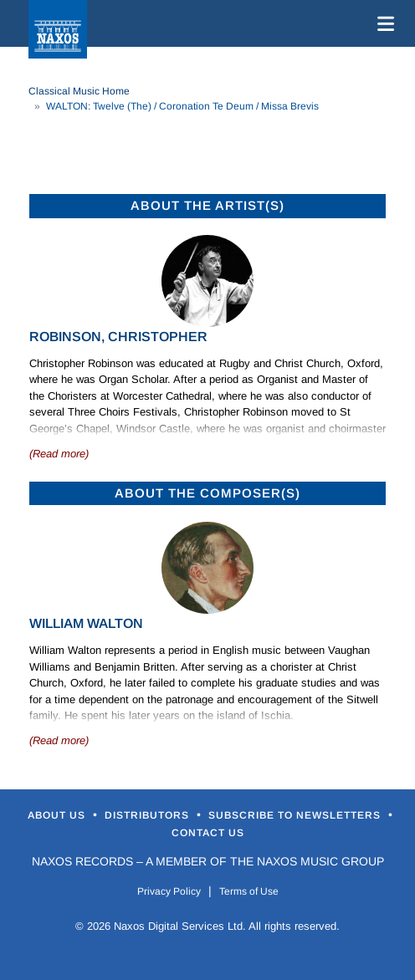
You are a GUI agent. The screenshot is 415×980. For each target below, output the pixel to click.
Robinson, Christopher (118, 337)
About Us (58, 815)
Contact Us (208, 833)
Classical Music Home (79, 91)
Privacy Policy (169, 891)
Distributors (149, 815)
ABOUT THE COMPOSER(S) (207, 493)
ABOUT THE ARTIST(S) (207, 205)
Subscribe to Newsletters (296, 815)
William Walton (86, 623)
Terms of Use (249, 891)
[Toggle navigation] (382, 23)
